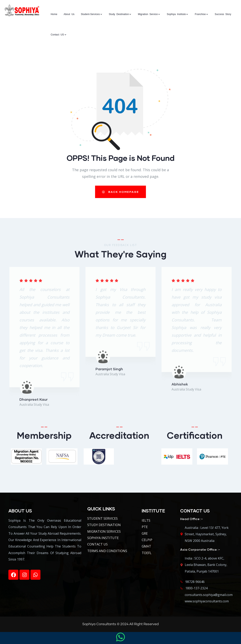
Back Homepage (120, 192)
